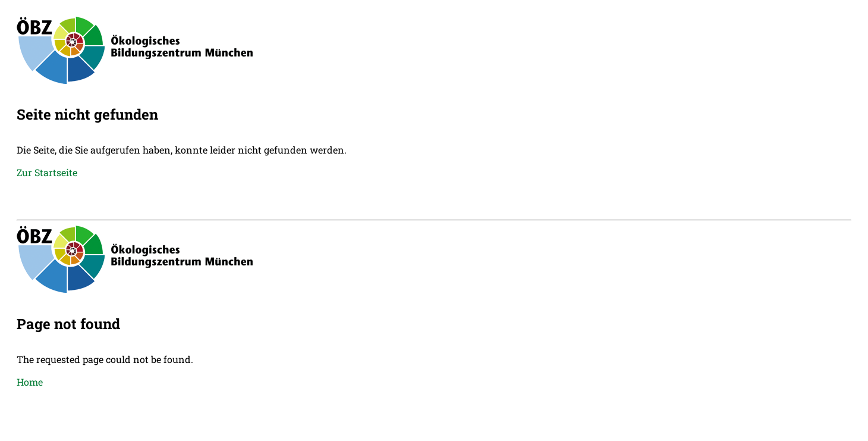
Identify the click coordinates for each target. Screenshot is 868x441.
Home (30, 382)
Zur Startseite (47, 172)
